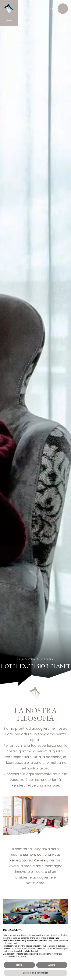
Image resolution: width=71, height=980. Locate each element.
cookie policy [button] (13, 943)
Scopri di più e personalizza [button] (36, 973)
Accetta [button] (52, 965)
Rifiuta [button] (19, 965)
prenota (56, 8)
